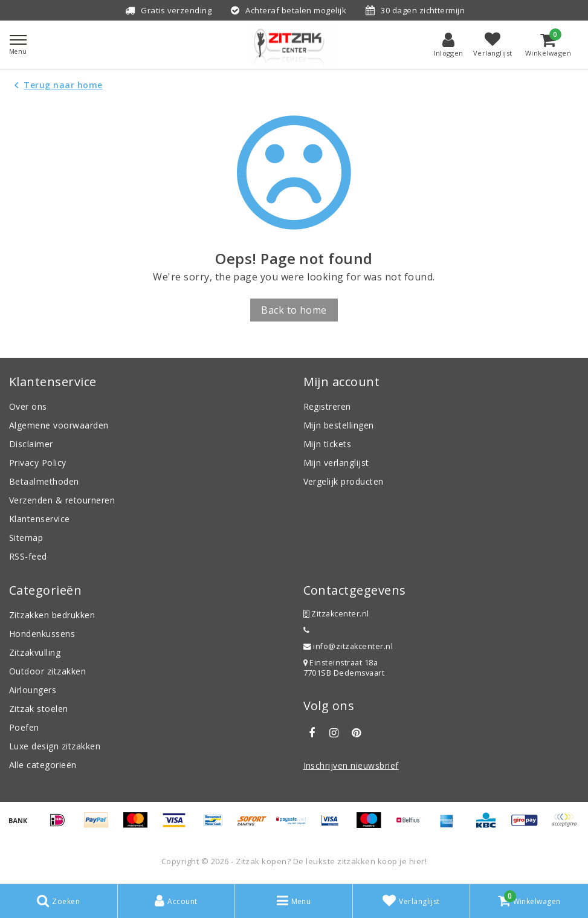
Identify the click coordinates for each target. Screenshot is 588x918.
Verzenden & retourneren (62, 500)
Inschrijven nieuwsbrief (351, 765)
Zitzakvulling (35, 652)
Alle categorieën (43, 765)
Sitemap (26, 538)
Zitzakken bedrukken (52, 615)
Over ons (28, 406)
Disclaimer (31, 444)
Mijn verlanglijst (336, 463)
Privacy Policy (38, 463)
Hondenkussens (42, 634)
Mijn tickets (328, 444)
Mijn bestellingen (339, 425)
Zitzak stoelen (39, 709)
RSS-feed (28, 556)
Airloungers (33, 690)
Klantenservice (40, 519)
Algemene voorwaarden (59, 425)
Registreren (327, 406)
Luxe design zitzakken (55, 746)
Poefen (24, 727)
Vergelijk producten (344, 481)
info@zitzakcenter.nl (348, 646)
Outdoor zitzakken (47, 671)
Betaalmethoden (44, 481)
